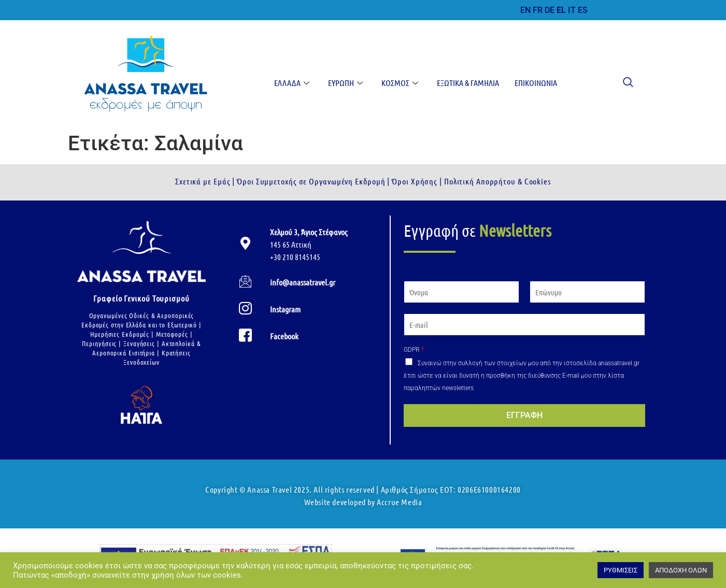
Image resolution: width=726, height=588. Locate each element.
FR (538, 10)
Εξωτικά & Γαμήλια (468, 83)
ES (583, 10)
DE (550, 10)
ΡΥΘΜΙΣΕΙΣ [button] (621, 570)
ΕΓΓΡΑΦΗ (524, 415)
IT (572, 10)
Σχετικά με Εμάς (203, 181)
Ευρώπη (345, 83)
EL (561, 10)
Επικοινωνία (536, 83)
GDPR (414, 350)
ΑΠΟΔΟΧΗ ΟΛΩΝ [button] (681, 570)
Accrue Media (399, 502)
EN (525, 10)
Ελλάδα (292, 83)
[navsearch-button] (623, 83)
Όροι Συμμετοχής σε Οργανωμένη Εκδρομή (310, 181)
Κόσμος (400, 83)
